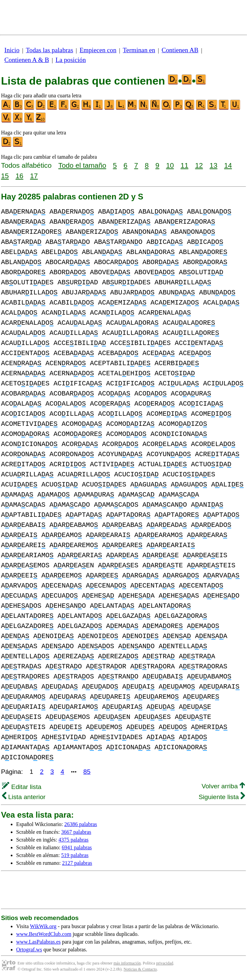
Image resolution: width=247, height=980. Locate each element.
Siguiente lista (222, 797)
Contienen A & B (27, 60)
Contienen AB (180, 50)
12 (199, 165)
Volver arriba (223, 786)
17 (34, 176)
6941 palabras (77, 847)
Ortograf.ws (29, 950)
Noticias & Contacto (140, 969)
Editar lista (22, 787)
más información (127, 963)
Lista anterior (24, 797)
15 (5, 176)
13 (214, 165)
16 (19, 176)
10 (170, 165)
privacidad (165, 963)
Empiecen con (98, 50)
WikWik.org (43, 926)
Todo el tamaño (82, 165)
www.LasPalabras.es (38, 942)
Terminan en (139, 50)
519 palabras (75, 855)
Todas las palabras (49, 50)
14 (228, 165)
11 (185, 165)
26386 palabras (81, 824)
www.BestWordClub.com (44, 934)
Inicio (12, 50)
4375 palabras (74, 840)
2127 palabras (77, 863)
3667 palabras (76, 832)
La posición (71, 60)
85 (87, 772)
